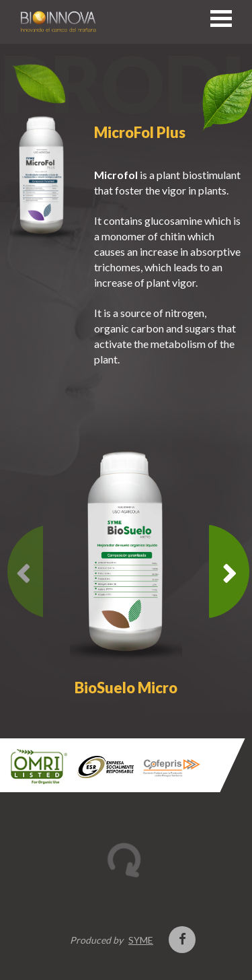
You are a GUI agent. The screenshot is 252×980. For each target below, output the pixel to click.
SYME (141, 940)
